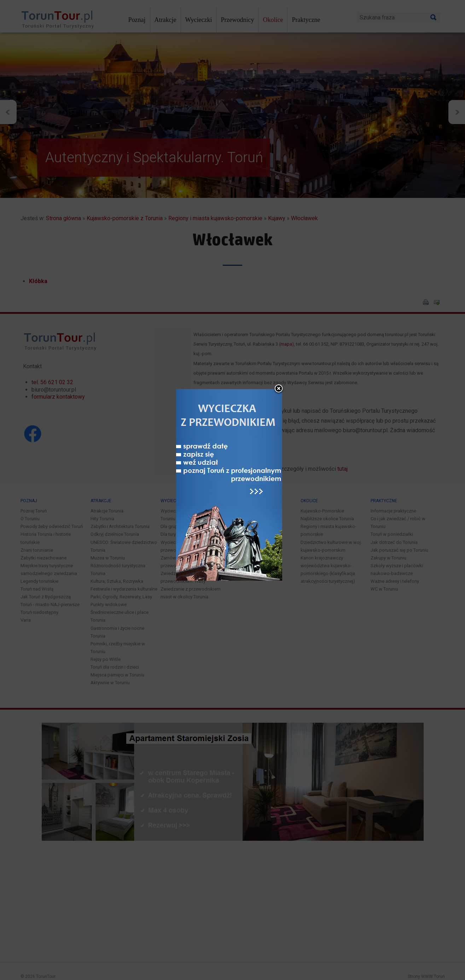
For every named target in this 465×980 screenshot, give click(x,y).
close (279, 359)
